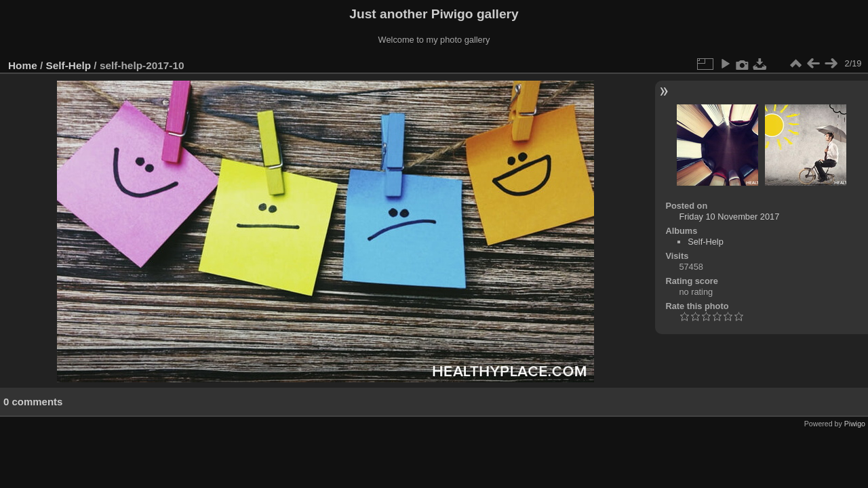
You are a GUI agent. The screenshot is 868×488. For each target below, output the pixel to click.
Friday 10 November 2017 (729, 217)
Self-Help (69, 65)
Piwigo (855, 424)
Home (23, 65)
